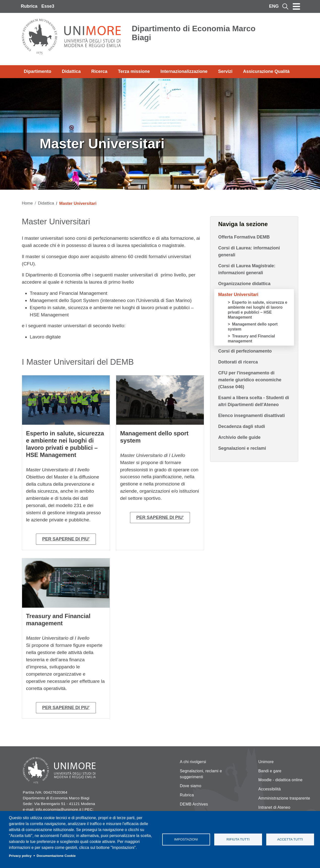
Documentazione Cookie (56, 856)
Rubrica (29, 6)
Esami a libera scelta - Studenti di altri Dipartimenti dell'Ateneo (254, 401)
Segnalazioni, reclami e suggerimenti (201, 774)
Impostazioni (186, 839)
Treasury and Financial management (251, 339)
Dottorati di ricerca (238, 362)
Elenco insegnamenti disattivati (252, 416)
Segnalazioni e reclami (242, 448)
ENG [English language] (274, 6)
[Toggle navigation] (296, 6)
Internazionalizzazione (184, 71)
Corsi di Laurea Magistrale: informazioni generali (247, 269)
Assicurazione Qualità (266, 71)
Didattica (71, 71)
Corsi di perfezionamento (245, 351)
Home (27, 203)
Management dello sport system (253, 327)
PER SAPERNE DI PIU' (66, 539)
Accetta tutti (290, 839)
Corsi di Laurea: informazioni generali (249, 251)
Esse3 (48, 6)
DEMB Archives (194, 804)
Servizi (225, 71)
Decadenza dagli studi (242, 426)
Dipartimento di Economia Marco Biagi (194, 33)
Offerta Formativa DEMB (244, 237)
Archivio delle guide (239, 437)
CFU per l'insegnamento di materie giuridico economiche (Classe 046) (250, 380)
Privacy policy (20, 856)
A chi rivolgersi (193, 762)
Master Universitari (238, 295)
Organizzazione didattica (244, 284)
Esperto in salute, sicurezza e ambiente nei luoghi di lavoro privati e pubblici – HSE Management (257, 310)
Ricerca (99, 71)
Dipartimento (38, 71)
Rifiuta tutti (238, 839)
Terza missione (134, 71)
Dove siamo (190, 786)
